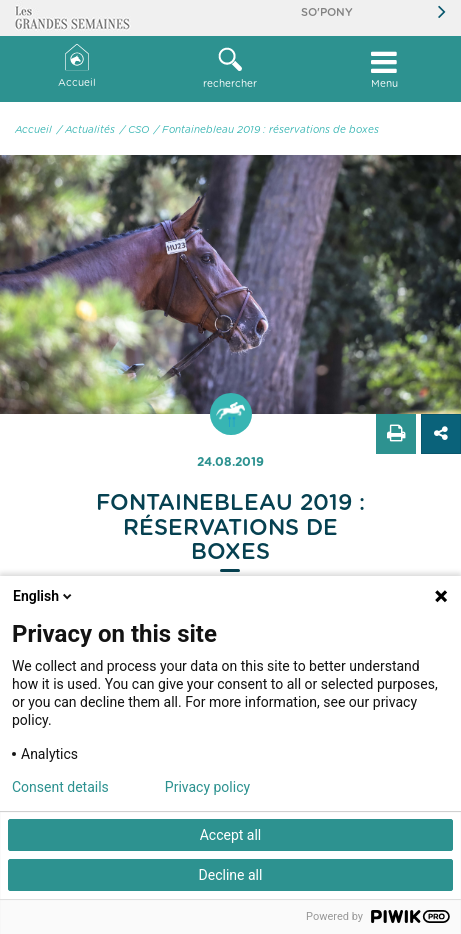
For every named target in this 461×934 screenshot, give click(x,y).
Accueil (77, 66)
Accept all (231, 835)
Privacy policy (207, 787)
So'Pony (327, 12)
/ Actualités (86, 130)
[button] (231, 69)
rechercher (231, 68)
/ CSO (134, 130)
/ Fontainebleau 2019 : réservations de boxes (266, 130)
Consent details (60, 787)
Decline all (231, 875)
